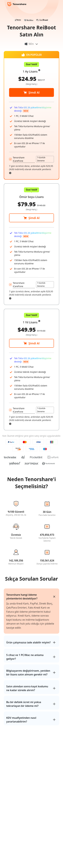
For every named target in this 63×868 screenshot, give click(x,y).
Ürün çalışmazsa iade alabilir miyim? (28, 642)
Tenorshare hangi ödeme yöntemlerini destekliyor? (22, 597)
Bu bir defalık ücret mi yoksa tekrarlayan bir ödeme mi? (24, 704)
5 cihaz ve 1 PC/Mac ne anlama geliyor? (25, 657)
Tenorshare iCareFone (19, 285)
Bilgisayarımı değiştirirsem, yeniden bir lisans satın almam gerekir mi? (28, 673)
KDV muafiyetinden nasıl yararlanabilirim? (21, 720)
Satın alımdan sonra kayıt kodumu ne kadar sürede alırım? (27, 688)
